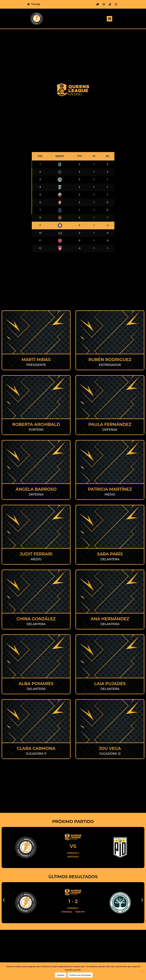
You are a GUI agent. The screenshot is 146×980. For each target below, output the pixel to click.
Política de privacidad (80, 975)
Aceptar (61, 975)
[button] (109, 19)
